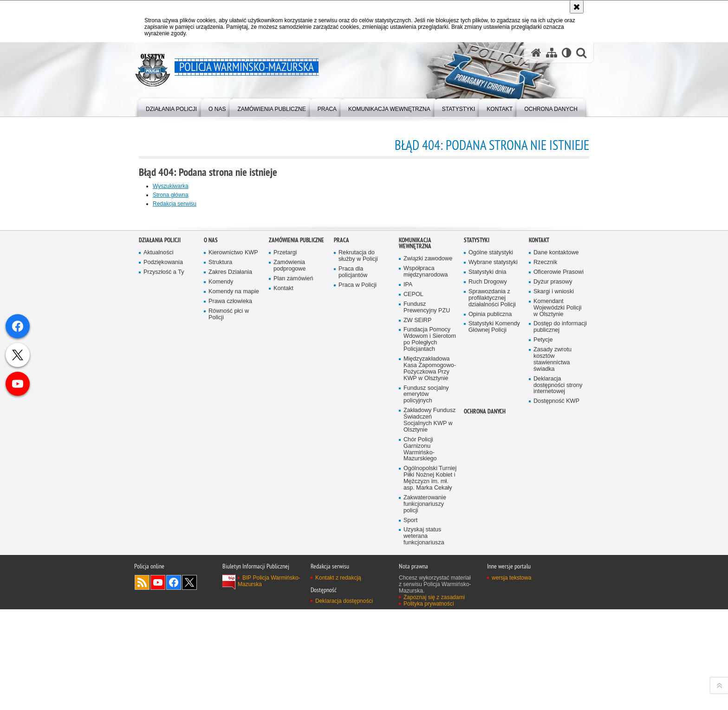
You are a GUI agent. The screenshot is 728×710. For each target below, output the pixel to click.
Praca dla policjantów (353, 510)
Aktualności (159, 490)
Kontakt (283, 526)
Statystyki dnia (487, 510)
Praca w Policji (357, 522)
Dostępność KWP (556, 639)
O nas (211, 478)
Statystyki (477, 478)
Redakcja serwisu (175, 204)
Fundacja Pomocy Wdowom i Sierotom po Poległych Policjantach (430, 577)
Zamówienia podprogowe (290, 503)
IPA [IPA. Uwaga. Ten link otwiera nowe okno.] (408, 522)
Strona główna (171, 195)
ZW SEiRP (417, 558)
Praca (341, 478)
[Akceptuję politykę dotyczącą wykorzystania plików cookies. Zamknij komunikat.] (577, 7)
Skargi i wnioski (554, 529)
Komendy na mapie (234, 529)
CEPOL (413, 532)
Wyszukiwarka (171, 186)
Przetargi (285, 490)
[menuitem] (171, 107)
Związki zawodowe (428, 496)
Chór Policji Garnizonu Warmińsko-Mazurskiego (420, 687)
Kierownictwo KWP (233, 490)
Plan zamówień (293, 516)
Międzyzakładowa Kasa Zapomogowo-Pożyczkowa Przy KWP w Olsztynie (430, 606)
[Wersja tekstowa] (567, 52)
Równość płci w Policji (229, 552)
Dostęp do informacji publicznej (560, 565)
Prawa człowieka (230, 539)
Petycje (543, 578)
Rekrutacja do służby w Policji (358, 494)
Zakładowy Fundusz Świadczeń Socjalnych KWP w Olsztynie (429, 658)
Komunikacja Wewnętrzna (415, 481)
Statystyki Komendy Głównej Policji (494, 565)
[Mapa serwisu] (552, 52)
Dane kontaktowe (556, 490)
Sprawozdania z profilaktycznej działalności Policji (492, 535)
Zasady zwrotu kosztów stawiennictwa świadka (552, 597)
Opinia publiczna (490, 552)
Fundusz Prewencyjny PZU (427, 545)
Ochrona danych (485, 649)
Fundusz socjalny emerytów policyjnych (426, 632)
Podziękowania (163, 500)
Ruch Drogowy (488, 520)
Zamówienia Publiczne (296, 478)
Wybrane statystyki (493, 500)
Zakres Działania (230, 510)
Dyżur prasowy (553, 520)
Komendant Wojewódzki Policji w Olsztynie (558, 545)
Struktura (220, 500)
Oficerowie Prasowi (559, 510)
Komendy (221, 520)
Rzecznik (545, 500)
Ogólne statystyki (491, 490)
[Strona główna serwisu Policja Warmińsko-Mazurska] (536, 52)
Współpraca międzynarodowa (426, 509)
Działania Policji (160, 478)
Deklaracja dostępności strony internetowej (558, 623)
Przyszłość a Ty (164, 510)
